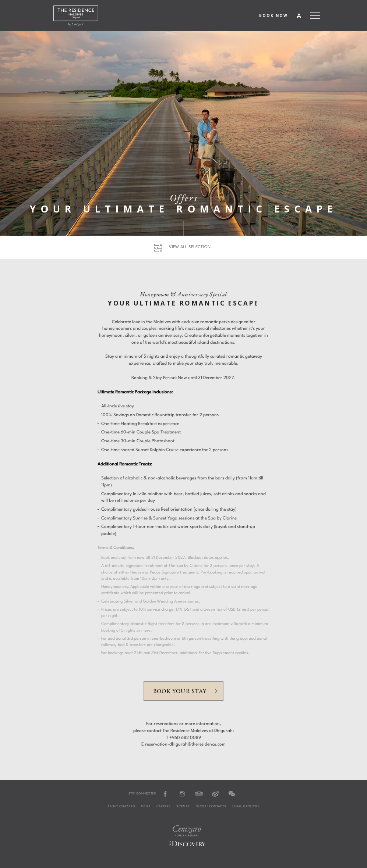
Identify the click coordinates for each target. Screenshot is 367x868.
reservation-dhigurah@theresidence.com (185, 744)
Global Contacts (211, 807)
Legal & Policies (246, 807)
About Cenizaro (121, 807)
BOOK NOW (274, 15)
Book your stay (180, 691)
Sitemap (183, 807)
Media (146, 807)
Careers (163, 807)
